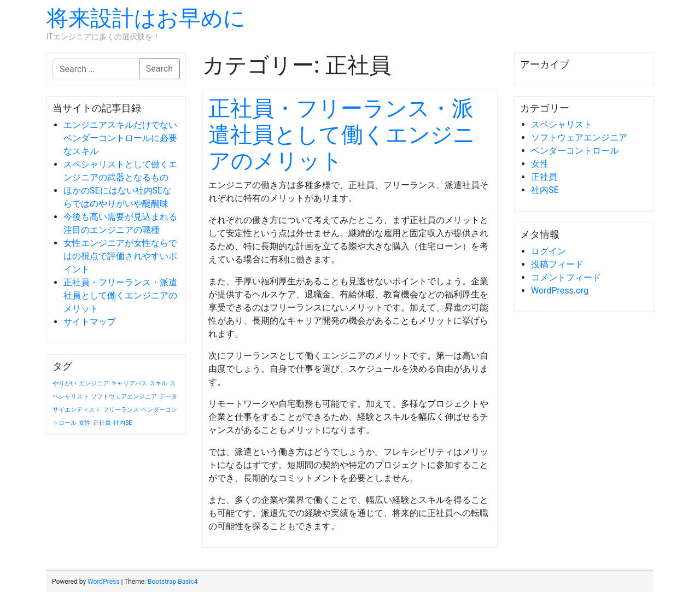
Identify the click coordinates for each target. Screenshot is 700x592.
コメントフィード (566, 277)
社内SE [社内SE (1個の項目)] (122, 423)
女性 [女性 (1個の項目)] (85, 423)
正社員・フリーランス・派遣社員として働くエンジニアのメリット (120, 295)
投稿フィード (557, 264)
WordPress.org (560, 291)
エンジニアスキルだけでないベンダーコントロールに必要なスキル (120, 138)
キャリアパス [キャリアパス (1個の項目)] (129, 383)
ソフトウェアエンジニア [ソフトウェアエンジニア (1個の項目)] (124, 397)
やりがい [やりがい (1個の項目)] (65, 383)
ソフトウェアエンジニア (579, 137)
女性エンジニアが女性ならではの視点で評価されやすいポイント (120, 256)
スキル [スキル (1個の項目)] (158, 383)
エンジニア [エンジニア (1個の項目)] (94, 383)
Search (159, 69)
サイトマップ (90, 322)
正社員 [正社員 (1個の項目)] (102, 423)
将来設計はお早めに (146, 18)
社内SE (545, 190)
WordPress (103, 582)
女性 (540, 164)
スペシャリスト (562, 124)
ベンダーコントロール (575, 151)
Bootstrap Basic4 (173, 582)
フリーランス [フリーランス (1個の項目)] (121, 410)
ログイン (549, 251)
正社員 (544, 177)
